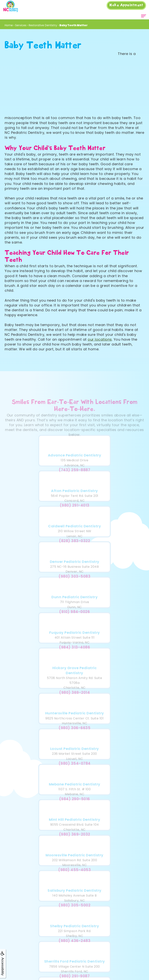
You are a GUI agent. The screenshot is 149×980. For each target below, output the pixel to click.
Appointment (126, 5)
